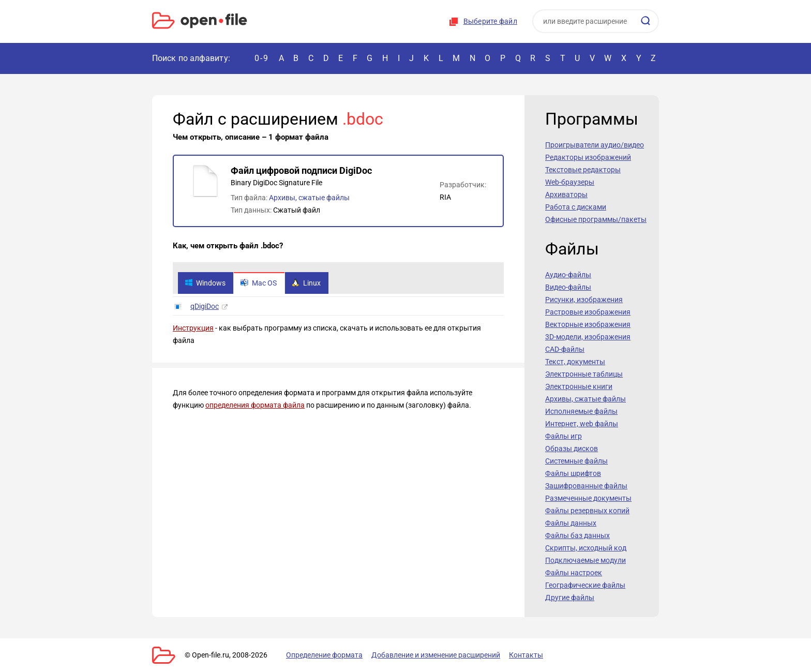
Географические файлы (585, 585)
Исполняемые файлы (581, 411)
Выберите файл (490, 21)
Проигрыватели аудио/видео (595, 145)
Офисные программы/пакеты (596, 219)
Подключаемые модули (585, 560)
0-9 (262, 58)
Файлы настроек (574, 573)
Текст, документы (575, 362)
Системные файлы (576, 461)
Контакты (526, 655)
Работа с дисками (576, 207)
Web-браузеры (570, 182)
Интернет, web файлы (582, 424)
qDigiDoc (205, 306)
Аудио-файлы (568, 275)
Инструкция (193, 328)
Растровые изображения (588, 312)
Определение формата (324, 655)
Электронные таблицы (584, 374)
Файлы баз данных (577, 535)
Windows (205, 283)
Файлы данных (571, 523)
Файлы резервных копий (587, 511)
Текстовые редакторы (583, 170)
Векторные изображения (588, 324)
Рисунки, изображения (584, 300)
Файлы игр (564, 436)
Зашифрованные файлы (586, 486)
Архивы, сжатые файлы (309, 198)
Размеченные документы (588, 498)
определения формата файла (255, 405)
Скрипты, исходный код (586, 548)
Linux (306, 283)
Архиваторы (566, 195)
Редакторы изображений (588, 157)
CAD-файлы (565, 349)
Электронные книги (579, 386)
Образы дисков (572, 449)
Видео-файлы (568, 287)
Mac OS (259, 283)
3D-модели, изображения (588, 337)
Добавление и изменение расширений (436, 655)
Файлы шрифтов (573, 473)
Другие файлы (570, 598)
